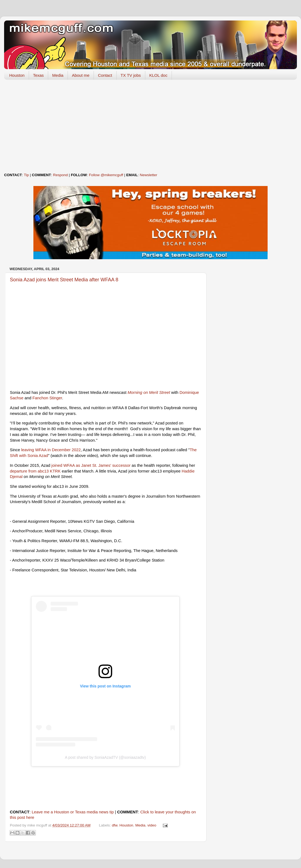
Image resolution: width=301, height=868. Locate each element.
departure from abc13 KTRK (35, 471)
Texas (38, 75)
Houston (17, 75)
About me (81, 75)
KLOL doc (158, 75)
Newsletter (149, 175)
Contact (105, 75)
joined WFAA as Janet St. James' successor (91, 465)
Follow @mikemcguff (106, 175)
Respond (60, 175)
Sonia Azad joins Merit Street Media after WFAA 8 (64, 280)
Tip (26, 175)
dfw (115, 825)
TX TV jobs (131, 75)
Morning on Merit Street (149, 392)
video (152, 825)
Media (58, 75)
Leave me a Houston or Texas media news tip (73, 812)
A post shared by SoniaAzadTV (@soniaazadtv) (105, 757)
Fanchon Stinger (47, 398)
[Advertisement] (150, 126)
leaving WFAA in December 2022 (51, 450)
